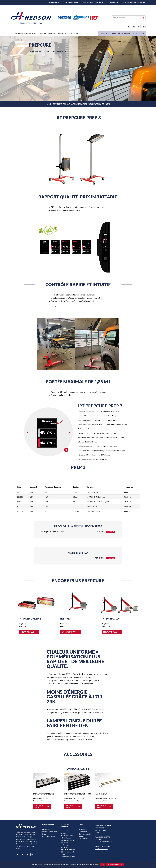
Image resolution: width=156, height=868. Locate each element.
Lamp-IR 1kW (101, 794)
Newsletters (83, 839)
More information (115, 865)
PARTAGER (114, 2)
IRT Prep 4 (67, 618)
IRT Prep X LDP (111, 618)
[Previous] (28, 432)
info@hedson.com (102, 849)
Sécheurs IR (95, 104)
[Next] (69, 432)
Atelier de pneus (47, 33)
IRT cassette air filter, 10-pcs (78, 794)
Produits (104, 33)
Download (110, 532)
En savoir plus (27, 632)
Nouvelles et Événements (94, 2)
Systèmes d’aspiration (68, 857)
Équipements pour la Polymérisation (70, 104)
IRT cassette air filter (43, 794)
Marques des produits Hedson (50, 833)
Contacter (139, 33)
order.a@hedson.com (103, 846)
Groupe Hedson (71, 2)
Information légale (48, 836)
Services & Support (121, 33)
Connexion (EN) (53, 2)
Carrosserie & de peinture (24, 33)
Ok (103, 865)
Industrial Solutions (68, 33)
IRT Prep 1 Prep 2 (30, 618)
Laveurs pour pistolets (68, 840)
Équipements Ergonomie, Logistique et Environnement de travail (68, 851)
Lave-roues (64, 843)
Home (49, 104)
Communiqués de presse (85, 835)
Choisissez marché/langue (135, 2)
